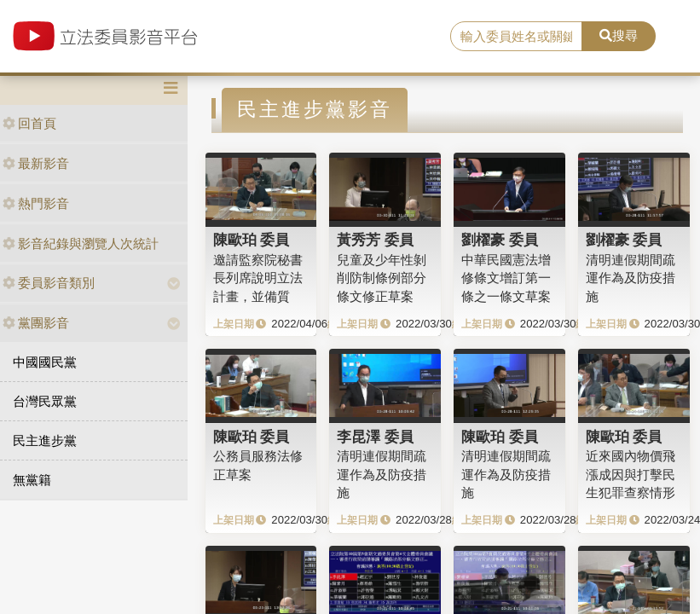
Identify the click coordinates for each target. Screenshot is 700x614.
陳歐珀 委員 (252, 240)
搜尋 (619, 35)
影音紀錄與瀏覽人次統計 (81, 243)
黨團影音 (36, 323)
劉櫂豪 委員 (500, 240)
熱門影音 (36, 203)
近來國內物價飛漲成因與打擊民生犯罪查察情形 (631, 474)
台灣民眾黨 (45, 401)
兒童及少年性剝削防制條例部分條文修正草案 (382, 278)
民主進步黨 (45, 440)
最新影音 (36, 163)
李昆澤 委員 (375, 437)
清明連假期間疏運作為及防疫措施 (631, 278)
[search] (517, 37)
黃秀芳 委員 (375, 240)
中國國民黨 (45, 362)
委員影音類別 (49, 283)
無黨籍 (32, 480)
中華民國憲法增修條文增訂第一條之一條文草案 (506, 278)
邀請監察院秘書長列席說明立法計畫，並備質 (258, 278)
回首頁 (29, 123)
